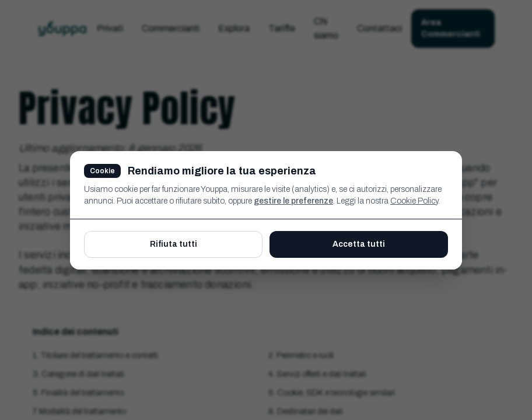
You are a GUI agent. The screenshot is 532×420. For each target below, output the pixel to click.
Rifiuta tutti (174, 244)
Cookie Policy (414, 201)
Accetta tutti (359, 244)
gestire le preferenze (293, 201)
